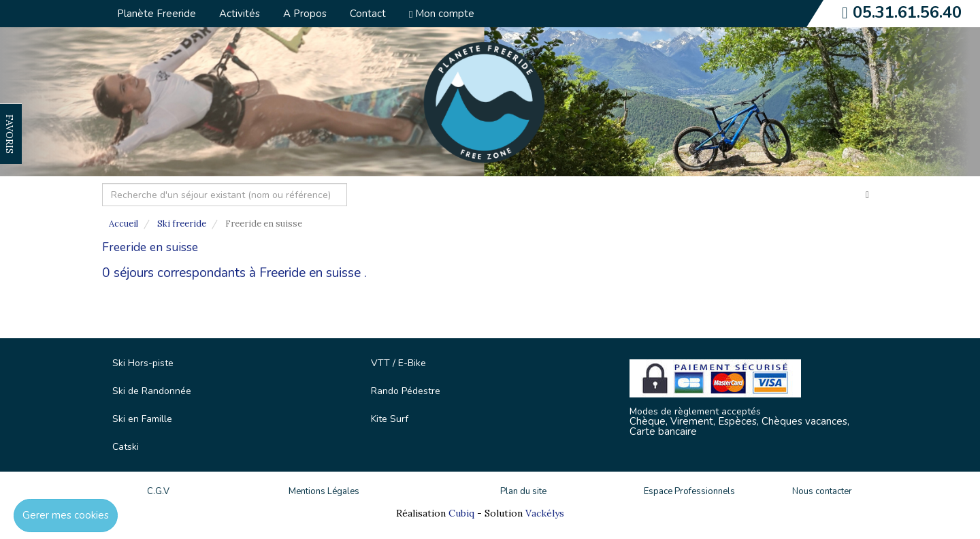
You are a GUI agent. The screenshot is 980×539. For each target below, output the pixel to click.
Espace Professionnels (689, 491)
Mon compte (442, 14)
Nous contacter (822, 491)
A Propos (305, 14)
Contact (368, 14)
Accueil (124, 224)
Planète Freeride (157, 14)
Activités (240, 14)
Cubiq (461, 513)
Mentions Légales (324, 491)
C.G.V (158, 491)
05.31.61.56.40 (907, 12)
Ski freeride (182, 224)
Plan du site (523, 491)
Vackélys (545, 513)
